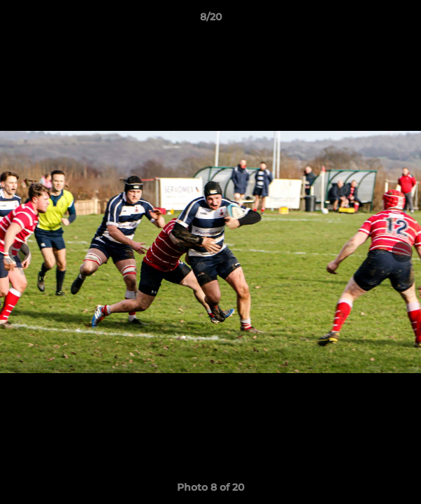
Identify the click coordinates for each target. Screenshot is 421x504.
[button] (404, 20)
